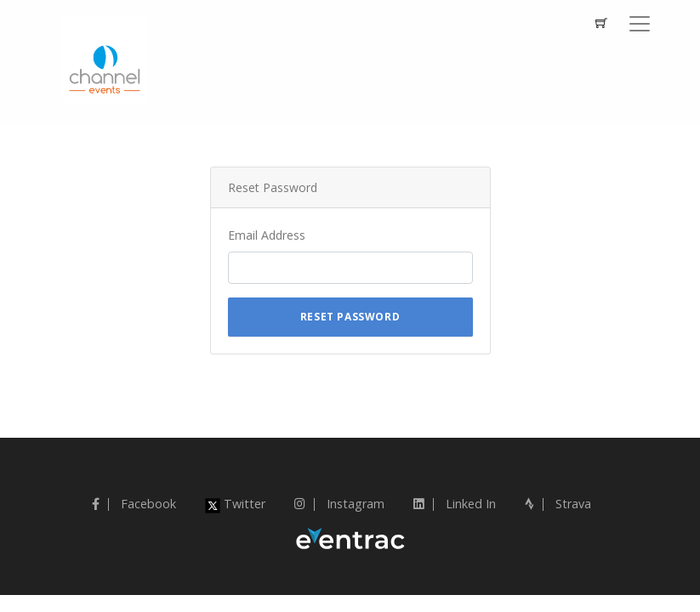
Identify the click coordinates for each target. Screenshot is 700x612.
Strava (558, 504)
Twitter (235, 504)
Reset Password (350, 317)
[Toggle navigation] (640, 24)
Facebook (134, 504)
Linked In (455, 504)
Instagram (339, 504)
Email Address (267, 235)
